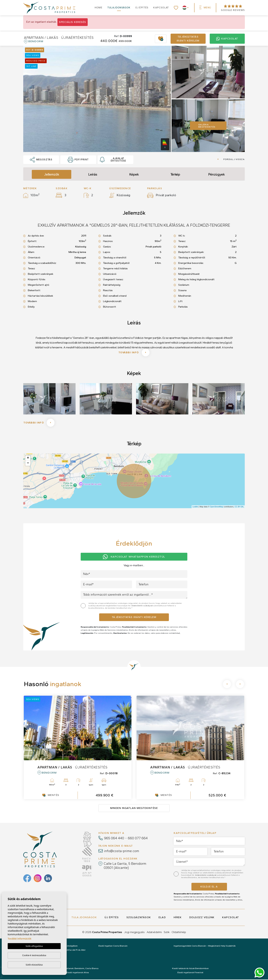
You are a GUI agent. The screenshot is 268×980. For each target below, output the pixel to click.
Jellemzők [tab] (52, 174)
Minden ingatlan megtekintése (134, 809)
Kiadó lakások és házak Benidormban (190, 969)
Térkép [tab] (175, 174)
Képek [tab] (134, 174)
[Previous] (227, 685)
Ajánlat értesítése (113, 160)
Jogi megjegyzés (134, 933)
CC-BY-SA (239, 507)
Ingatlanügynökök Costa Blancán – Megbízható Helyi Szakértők (205, 946)
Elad (162, 918)
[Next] (240, 685)
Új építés (142, 8)
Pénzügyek (216, 174)
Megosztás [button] (41, 160)
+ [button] (28, 459)
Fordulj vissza (231, 159)
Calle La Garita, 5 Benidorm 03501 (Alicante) (125, 866)
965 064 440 (114, 839)
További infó (134, 353)
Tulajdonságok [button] (119, 8)
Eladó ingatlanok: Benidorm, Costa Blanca (78, 969)
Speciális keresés (73, 22)
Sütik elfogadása (34, 946)
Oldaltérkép (179, 933)
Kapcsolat (161, 8)
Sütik (167, 933)
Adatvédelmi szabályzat (142, 606)
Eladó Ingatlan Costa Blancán (113, 946)
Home (99, 8)
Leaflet (195, 507)
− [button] (28, 464)
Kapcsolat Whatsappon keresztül (134, 557)
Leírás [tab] (93, 174)
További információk (20, 939)
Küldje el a (209, 887)
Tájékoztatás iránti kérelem (188, 39)
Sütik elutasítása (34, 965)
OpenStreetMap (217, 507)
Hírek (178, 918)
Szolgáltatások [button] (139, 918)
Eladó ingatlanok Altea (78, 973)
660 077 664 (138, 839)
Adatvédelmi (154, 933)
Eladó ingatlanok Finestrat (190, 973)
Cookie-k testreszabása (34, 955)
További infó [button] (39, 423)
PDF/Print (78, 160)
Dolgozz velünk (202, 918)
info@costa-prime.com (122, 851)
